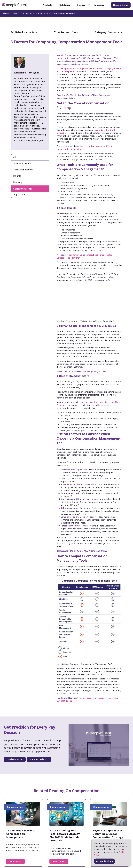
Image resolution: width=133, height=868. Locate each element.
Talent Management (23, 170)
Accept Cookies (104, 861)
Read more (16, 861)
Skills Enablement (22, 163)
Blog (15, 13)
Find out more (15, 759)
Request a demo (39, 759)
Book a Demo (121, 5)
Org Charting (20, 195)
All (14, 157)
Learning (17, 182)
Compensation (28, 13)
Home (6, 13)
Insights (17, 176)
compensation (64, 58)
